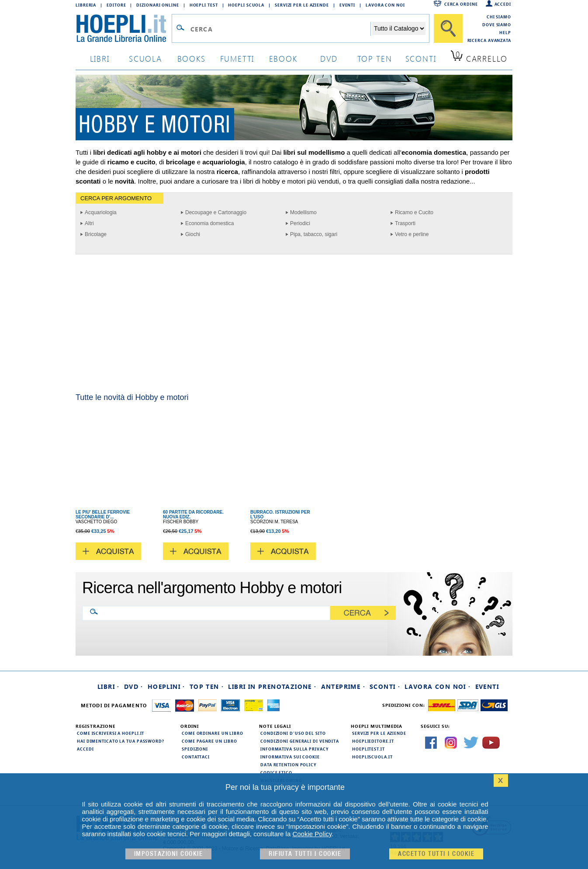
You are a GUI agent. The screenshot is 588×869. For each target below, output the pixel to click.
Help (505, 32)
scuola (145, 58)
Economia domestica (209, 223)
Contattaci (196, 757)
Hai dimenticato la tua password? (121, 741)
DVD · (134, 687)
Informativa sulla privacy (294, 749)
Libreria (86, 5)
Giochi (193, 234)
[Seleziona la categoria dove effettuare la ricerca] (399, 28)
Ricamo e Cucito (414, 212)
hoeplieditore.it (373, 741)
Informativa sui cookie (290, 757)
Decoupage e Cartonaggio (216, 212)
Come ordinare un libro (213, 733)
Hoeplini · (166, 687)
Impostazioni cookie (169, 854)
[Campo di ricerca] (280, 29)
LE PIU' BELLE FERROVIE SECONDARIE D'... (103, 514)
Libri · (109, 687)
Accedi (503, 4)
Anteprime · (343, 687)
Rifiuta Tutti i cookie (305, 854)
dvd (329, 58)
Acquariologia (101, 212)
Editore (116, 5)
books (192, 58)
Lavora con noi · (438, 687)
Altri (89, 223)
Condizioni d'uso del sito (293, 733)
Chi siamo (499, 17)
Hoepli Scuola (246, 5)
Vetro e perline (412, 234)
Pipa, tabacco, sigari (314, 234)
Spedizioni (195, 749)
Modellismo (303, 212)
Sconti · (385, 687)
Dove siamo (497, 24)
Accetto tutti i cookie (436, 854)
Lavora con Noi (385, 5)
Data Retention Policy (288, 765)
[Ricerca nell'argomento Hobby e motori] (213, 612)
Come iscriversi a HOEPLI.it (111, 733)
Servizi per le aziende (302, 5)
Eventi (347, 5)
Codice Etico (276, 772)
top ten (375, 58)
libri (100, 58)
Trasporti (405, 223)
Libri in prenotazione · (272, 687)
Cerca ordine (461, 4)
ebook (283, 58)
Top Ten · (207, 687)
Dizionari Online (157, 5)
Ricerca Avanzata (489, 40)
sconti (421, 58)
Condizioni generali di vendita (300, 741)
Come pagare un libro (209, 741)
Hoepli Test (204, 5)
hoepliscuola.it (372, 757)
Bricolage (96, 234)
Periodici (300, 223)
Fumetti (237, 58)
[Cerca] (448, 28)
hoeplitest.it (368, 749)
